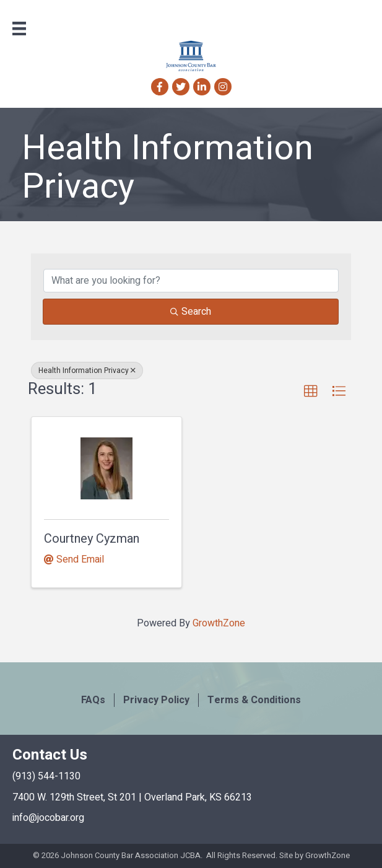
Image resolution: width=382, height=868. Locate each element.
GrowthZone (219, 623)
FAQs (93, 700)
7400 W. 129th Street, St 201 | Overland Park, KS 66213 (132, 797)
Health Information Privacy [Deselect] (87, 370)
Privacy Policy (156, 700)
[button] (311, 392)
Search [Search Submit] (191, 312)
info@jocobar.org (48, 818)
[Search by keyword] (191, 281)
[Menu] (19, 28)
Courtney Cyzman (92, 539)
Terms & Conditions (254, 700)
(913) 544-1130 (46, 776)
